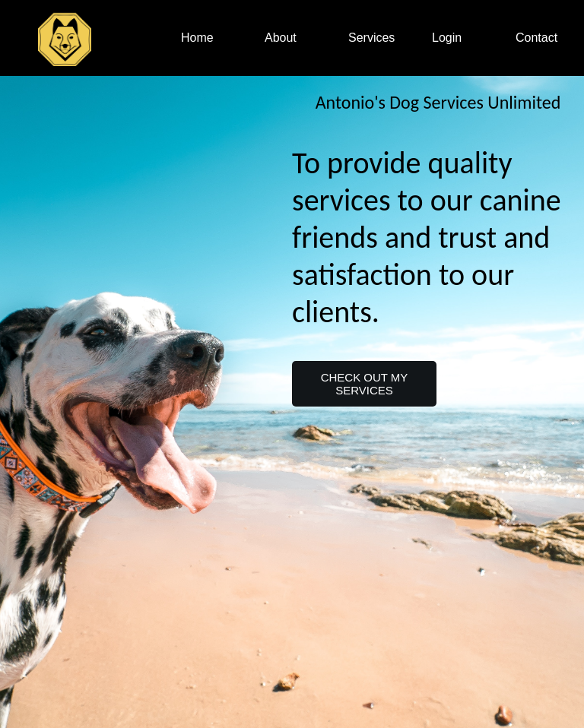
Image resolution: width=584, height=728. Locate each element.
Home (197, 38)
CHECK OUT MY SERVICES (365, 384)
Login (447, 38)
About (281, 38)
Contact (536, 38)
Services (371, 38)
